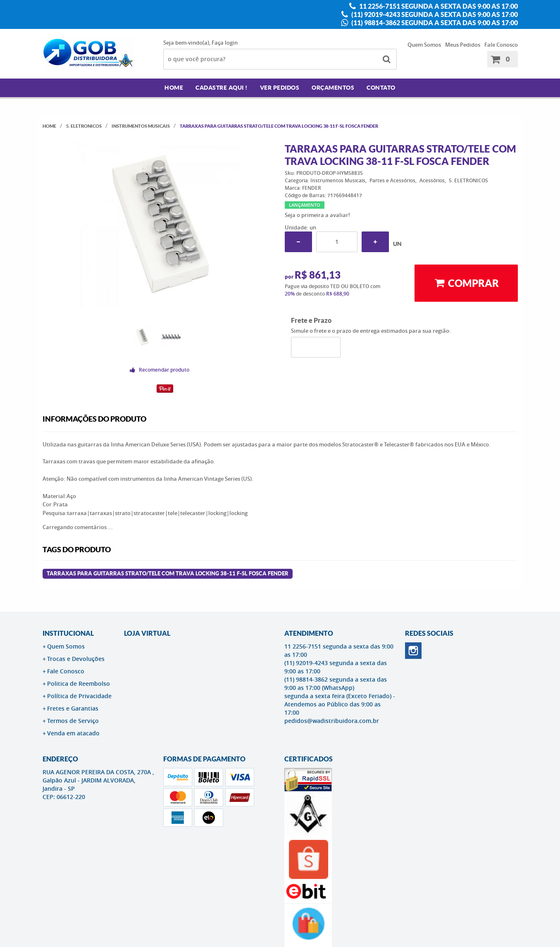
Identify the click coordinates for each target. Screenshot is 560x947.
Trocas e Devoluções (76, 659)
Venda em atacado (73, 733)
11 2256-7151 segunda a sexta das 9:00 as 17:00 (438, 6)
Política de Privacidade (79, 696)
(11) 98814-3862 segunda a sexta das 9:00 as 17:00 (434, 23)
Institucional (68, 633)
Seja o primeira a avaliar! (317, 215)
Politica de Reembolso (79, 683)
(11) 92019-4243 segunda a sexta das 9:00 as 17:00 (434, 14)
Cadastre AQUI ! (222, 88)
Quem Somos (424, 45)
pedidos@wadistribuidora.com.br (332, 721)
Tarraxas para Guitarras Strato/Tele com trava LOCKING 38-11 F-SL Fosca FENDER (168, 574)
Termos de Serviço (73, 721)
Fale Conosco (501, 45)
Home (174, 88)
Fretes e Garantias (73, 708)
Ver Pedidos (280, 88)
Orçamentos (333, 88)
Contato (381, 88)
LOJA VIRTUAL (147, 633)
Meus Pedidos (463, 45)
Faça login (225, 43)
